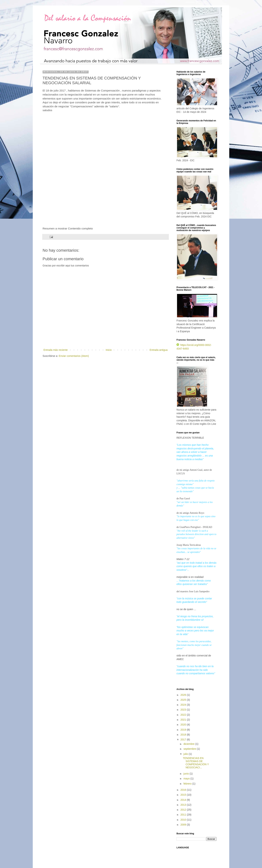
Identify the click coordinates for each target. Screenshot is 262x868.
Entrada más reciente (56, 350)
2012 (184, 810)
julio (186, 754)
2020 (184, 725)
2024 (184, 705)
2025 (184, 700)
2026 (184, 695)
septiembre (190, 749)
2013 (184, 805)
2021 (184, 720)
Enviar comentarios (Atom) (74, 356)
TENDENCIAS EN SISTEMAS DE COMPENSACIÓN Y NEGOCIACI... (196, 763)
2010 (184, 820)
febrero (188, 784)
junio (186, 774)
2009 (184, 825)
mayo (187, 779)
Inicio (109, 350)
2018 (184, 735)
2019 (184, 730)
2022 (184, 715)
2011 (184, 815)
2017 (184, 740)
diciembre (189, 744)
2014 (184, 800)
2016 (184, 790)
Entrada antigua (159, 350)
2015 (184, 795)
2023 (184, 710)
